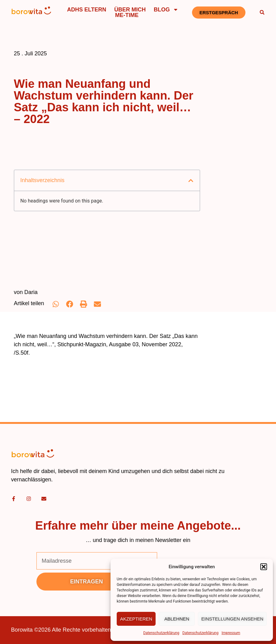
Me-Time (127, 15)
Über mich (130, 10)
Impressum (231, 633)
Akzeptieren (136, 619)
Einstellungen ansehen (232, 619)
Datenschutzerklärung (161, 633)
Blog (166, 10)
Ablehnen (177, 619)
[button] (264, 567)
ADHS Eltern (87, 10)
